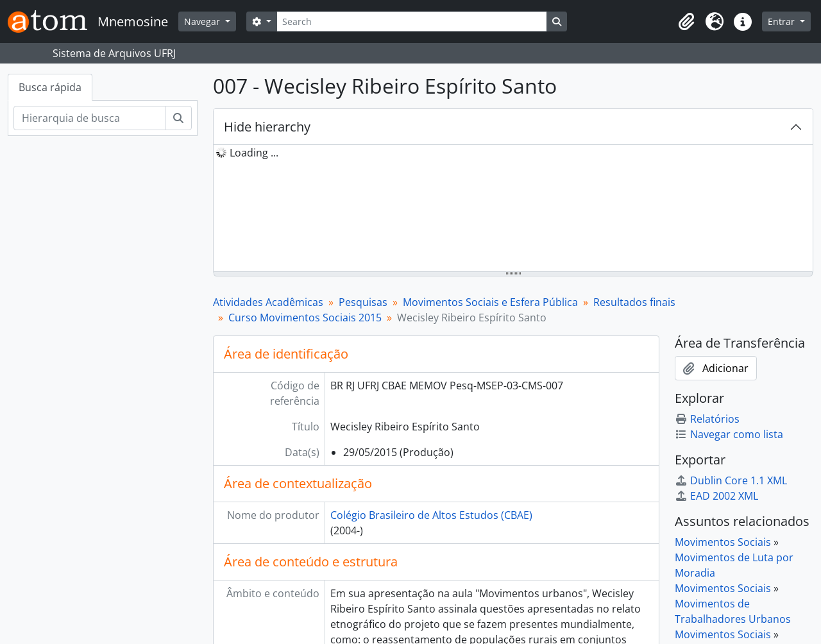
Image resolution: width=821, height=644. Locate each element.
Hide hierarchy (267, 127)
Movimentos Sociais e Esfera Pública (490, 302)
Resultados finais (634, 302)
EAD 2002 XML (716, 496)
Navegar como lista (729, 434)
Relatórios (707, 419)
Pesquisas (363, 302)
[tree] (513, 209)
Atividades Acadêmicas (268, 302)
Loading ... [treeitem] (254, 153)
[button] (686, 22)
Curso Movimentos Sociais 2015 (305, 318)
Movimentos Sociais (723, 542)
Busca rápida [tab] (50, 87)
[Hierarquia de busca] (89, 118)
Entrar (783, 21)
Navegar (203, 21)
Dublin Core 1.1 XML (731, 480)
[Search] (412, 21)
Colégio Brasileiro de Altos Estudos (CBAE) (431, 515)
